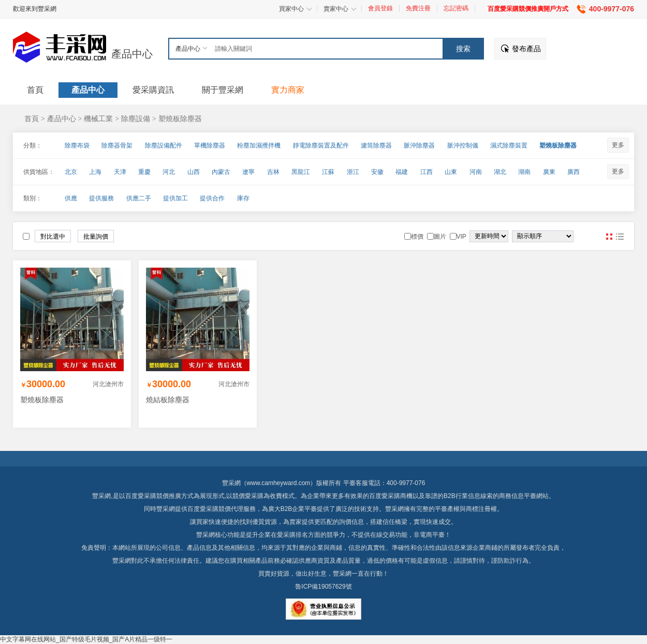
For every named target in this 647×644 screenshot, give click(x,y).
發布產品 (526, 49)
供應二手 (139, 198)
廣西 (574, 172)
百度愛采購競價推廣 (153, 496)
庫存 (243, 198)
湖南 (524, 172)
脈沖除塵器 (419, 145)
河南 (476, 172)
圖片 (609, 237)
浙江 (353, 172)
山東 (451, 172)
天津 (120, 172)
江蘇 (328, 172)
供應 (71, 198)
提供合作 (212, 198)
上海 (95, 172)
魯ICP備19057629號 (323, 587)
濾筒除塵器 (376, 145)
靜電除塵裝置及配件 (321, 145)
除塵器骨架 (117, 145)
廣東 (549, 172)
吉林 (273, 172)
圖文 (620, 237)
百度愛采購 (203, 509)
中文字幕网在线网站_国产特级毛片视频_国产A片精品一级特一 (86, 639)
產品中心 (132, 54)
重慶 (144, 172)
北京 (71, 172)
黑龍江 (301, 172)
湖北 (500, 172)
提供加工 (175, 198)
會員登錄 (380, 8)
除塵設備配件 (164, 145)
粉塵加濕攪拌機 (259, 145)
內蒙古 (221, 172)
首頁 (32, 119)
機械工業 (98, 119)
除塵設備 (136, 119)
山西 (194, 172)
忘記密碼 (456, 8)
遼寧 (248, 172)
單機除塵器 (210, 145)
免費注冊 (418, 8)
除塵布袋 (77, 145)
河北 (169, 172)
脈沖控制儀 (463, 145)
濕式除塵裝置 (509, 145)
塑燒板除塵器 (180, 119)
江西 (427, 172)
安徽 (377, 172)
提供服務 (101, 198)
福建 (402, 172)
